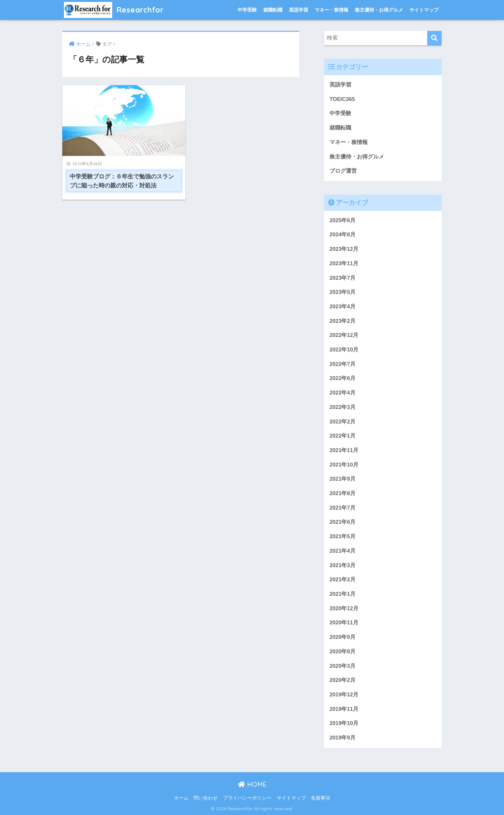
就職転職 (273, 10)
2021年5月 (342, 536)
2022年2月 (342, 422)
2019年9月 (342, 738)
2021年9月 (342, 479)
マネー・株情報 (332, 10)
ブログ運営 (343, 171)
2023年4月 (342, 307)
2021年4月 (342, 551)
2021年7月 (342, 508)
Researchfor (114, 10)
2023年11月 (344, 263)
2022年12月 (344, 335)
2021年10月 (344, 465)
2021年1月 (342, 594)
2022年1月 (342, 436)
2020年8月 (342, 652)
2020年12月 (344, 608)
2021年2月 (342, 580)
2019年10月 (344, 723)
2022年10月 (344, 350)
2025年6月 (342, 220)
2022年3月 (342, 407)
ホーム (181, 798)
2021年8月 (342, 493)
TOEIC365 (342, 99)
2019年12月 (344, 695)
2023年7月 (342, 278)
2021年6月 (342, 522)
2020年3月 (342, 666)
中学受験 (247, 10)
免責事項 (320, 798)
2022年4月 (342, 393)
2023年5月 (342, 292)
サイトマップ (424, 10)
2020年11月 (344, 623)
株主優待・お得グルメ (379, 10)
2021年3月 (342, 565)
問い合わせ (206, 798)
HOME (252, 784)
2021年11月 (344, 450)
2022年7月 (342, 364)
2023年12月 (344, 249)
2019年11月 (344, 709)
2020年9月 (342, 637)
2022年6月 (342, 378)
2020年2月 (342, 680)
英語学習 (299, 10)
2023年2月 (342, 321)
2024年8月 (342, 235)
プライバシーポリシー (247, 798)
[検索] (434, 38)
